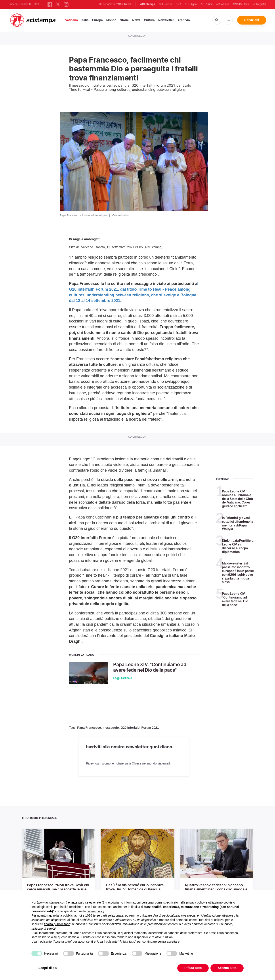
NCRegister (259, 4)
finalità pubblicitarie (57, 924)
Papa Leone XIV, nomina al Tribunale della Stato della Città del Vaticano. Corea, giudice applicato (237, 499)
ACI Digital (191, 4)
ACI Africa (207, 4)
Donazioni (252, 20)
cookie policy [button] (95, 911)
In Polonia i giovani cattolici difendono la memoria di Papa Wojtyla (238, 523)
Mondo (111, 20)
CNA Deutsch (241, 4)
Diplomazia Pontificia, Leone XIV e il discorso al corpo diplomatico (238, 546)
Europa (97, 20)
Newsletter (166, 20)
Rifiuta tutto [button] (193, 968)
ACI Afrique (223, 4)
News (136, 20)
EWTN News (123, 4)
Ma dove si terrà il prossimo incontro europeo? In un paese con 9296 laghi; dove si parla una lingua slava (238, 573)
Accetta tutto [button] (227, 968)
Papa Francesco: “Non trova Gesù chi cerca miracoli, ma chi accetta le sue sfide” (58, 889)
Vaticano (72, 20)
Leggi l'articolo (123, 678)
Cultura (149, 20)
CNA (178, 4)
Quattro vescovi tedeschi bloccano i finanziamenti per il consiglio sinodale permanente (216, 889)
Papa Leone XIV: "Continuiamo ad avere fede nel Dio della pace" (150, 667)
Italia (85, 20)
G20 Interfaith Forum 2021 (140, 728)
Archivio (184, 20)
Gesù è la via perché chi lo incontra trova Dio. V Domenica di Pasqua (135, 887)
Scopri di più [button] (48, 968)
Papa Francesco (89, 728)
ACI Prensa (165, 4)
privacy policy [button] (195, 902)
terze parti (100, 915)
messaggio (111, 728)
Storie (124, 20)
